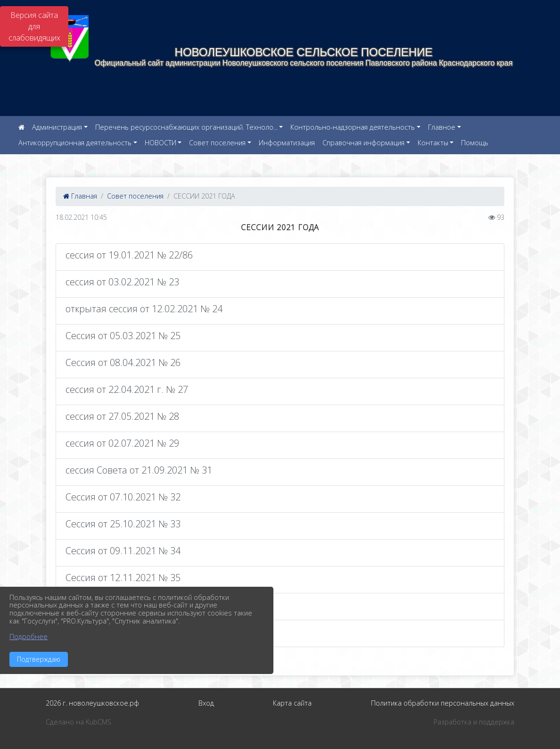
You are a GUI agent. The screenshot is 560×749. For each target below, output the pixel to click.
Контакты (433, 143)
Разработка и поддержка (474, 722)
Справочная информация (363, 143)
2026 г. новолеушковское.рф (92, 703)
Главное (442, 127)
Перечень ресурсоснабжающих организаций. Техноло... (186, 127)
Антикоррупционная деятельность (75, 143)
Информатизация (287, 143)
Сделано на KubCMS (78, 722)
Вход (206, 703)
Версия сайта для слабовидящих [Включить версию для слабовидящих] (34, 26)
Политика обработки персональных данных (443, 703)
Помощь (475, 143)
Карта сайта (292, 703)
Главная (80, 196)
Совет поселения (217, 143)
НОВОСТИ (161, 143)
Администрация (57, 127)
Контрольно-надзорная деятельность (353, 127)
